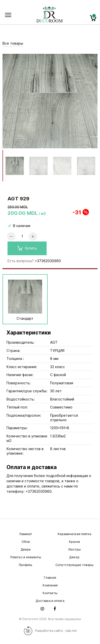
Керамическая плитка (74, 534)
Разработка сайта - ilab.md (50, 631)
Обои (26, 542)
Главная (50, 578)
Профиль (26, 565)
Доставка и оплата (50, 601)
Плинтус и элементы (26, 557)
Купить (27, 248)
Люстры (74, 549)
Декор (74, 557)
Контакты (50, 593)
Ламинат (26, 534)
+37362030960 (48, 261)
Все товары (13, 43)
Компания (50, 585)
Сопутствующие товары (74, 565)
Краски (74, 542)
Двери (26, 549)
